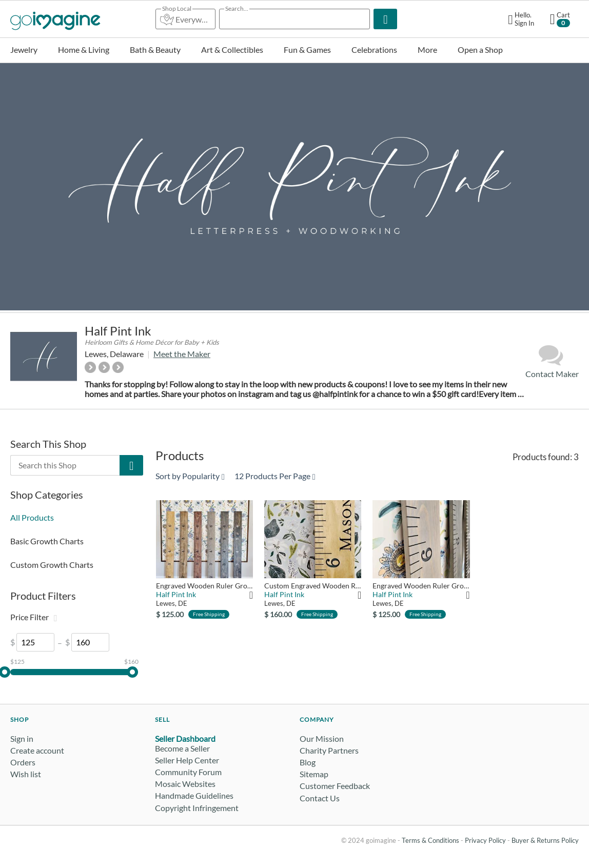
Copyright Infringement (197, 808)
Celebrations (374, 50)
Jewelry (24, 50)
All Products (32, 517)
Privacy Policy (485, 840)
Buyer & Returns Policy (545, 840)
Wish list (26, 774)
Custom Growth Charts (52, 565)
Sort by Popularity (190, 476)
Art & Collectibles (232, 50)
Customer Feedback (335, 786)
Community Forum (188, 772)
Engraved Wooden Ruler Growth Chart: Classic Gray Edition (421, 586)
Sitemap (314, 774)
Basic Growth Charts (47, 541)
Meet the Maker (182, 354)
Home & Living (84, 50)
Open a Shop (480, 50)
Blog (308, 762)
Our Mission (322, 738)
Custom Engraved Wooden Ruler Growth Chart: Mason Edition (313, 586)
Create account (37, 750)
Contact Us (320, 798)
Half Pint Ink (118, 331)
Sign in (22, 738)
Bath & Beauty (155, 50)
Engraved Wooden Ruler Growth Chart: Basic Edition (204, 586)
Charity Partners (329, 750)
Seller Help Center (187, 760)
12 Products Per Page (275, 476)
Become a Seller (182, 748)
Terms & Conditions (430, 840)
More (427, 50)
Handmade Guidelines (194, 795)
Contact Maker (552, 361)
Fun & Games (307, 50)
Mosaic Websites (185, 784)
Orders (23, 762)
